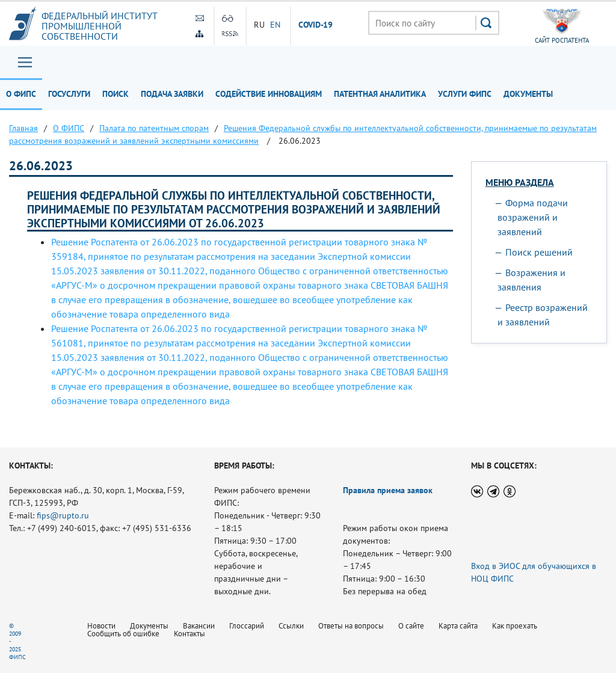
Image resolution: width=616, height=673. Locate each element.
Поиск (115, 94)
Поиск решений (539, 252)
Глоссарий (247, 626)
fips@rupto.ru (63, 515)
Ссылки (291, 626)
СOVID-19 (316, 25)
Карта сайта (458, 626)
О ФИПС (21, 94)
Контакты (189, 634)
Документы (528, 94)
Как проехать (515, 626)
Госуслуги (69, 94)
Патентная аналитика (380, 94)
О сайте (411, 626)
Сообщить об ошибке (123, 634)
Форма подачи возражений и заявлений (533, 217)
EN (276, 25)
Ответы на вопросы (351, 626)
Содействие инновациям (269, 94)
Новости (101, 626)
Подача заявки (172, 94)
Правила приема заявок (388, 490)
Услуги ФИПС (465, 94)
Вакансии (199, 626)
